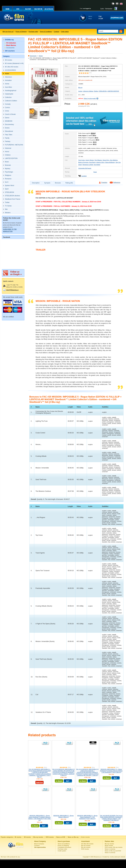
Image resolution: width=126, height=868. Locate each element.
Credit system (62, 851)
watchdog (84, 176)
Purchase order (33, 32)
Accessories (10, 48)
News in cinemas (110, 849)
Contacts (56, 32)
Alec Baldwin (114, 160)
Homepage (33, 56)
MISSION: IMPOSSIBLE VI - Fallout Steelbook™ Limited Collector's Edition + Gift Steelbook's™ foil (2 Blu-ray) (111, 771)
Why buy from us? (8, 32)
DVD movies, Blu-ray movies (114, 847)
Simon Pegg (106, 160)
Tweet (95, 172)
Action (41, 56)
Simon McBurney (110, 162)
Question (104, 182)
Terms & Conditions (46, 32)
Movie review (109, 846)
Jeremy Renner (90, 160)
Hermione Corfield (88, 165)
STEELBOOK (103, 91)
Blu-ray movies (86, 846)
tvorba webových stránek (118, 857)
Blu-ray (80, 87)
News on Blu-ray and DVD (113, 851)
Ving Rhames (98, 160)
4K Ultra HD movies (87, 844)
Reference (117, 182)
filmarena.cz (98, 857)
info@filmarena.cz (12, 290)
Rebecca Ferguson (83, 162)
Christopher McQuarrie (85, 168)
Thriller (96, 91)
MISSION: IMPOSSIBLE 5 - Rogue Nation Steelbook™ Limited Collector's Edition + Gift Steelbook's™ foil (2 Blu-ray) (40, 818)
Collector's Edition (88, 91)
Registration (109, 8)
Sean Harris (92, 162)
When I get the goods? (90, 98)
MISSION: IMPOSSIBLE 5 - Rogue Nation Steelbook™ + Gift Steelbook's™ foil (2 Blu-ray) (87, 817)
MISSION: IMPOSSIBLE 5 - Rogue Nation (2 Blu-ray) (63, 816)
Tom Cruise (82, 160)
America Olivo (100, 162)
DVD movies (85, 849)
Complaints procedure (65, 847)
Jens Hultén (97, 165)
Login (102, 8)
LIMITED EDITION (113, 91)
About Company (39, 844)
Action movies (85, 837)
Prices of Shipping (21, 32)
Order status (65, 32)
